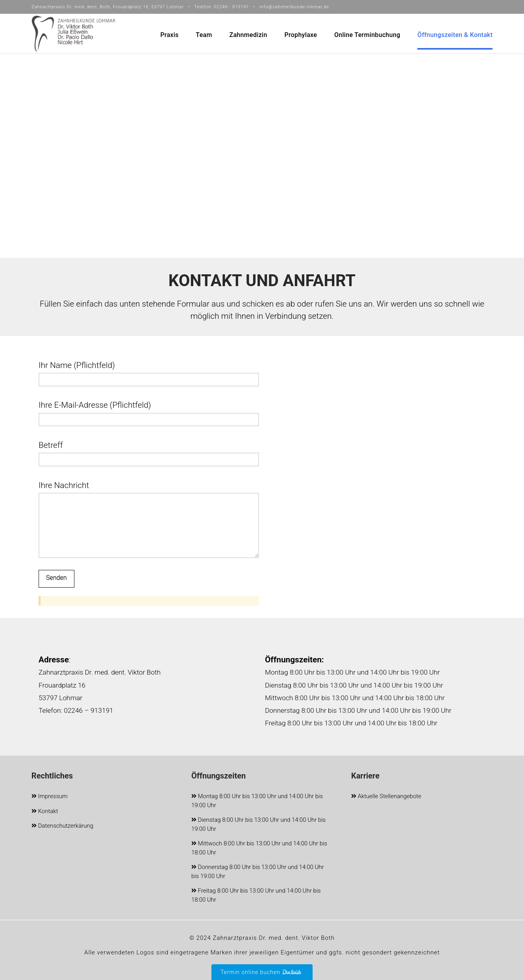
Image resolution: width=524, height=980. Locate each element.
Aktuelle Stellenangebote (386, 797)
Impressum (50, 797)
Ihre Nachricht (149, 493)
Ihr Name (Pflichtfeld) (149, 373)
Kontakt (45, 812)
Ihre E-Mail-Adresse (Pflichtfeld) (149, 413)
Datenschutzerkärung (62, 826)
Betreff (149, 453)
